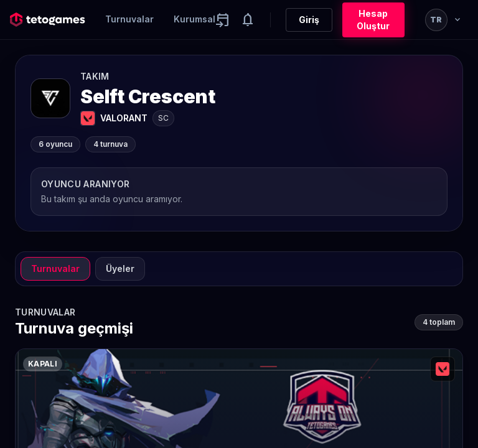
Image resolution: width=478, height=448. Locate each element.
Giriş (309, 20)
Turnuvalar (129, 19)
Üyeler (120, 268)
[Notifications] (248, 20)
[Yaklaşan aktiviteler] (223, 20)
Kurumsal (194, 19)
